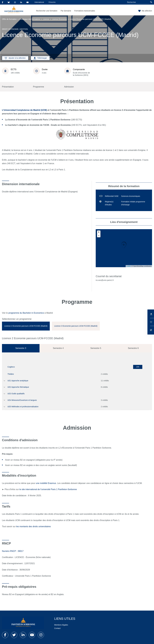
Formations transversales (85, 11)
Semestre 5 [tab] (96, 348)
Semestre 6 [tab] (133, 348)
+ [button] (99, 232)
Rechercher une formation (47, 11)
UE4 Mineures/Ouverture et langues (22, 400)
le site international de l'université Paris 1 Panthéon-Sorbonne (48, 489)
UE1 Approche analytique (18, 381)
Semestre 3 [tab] (21, 348)
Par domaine (66, 11)
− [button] (99, 236)
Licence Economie (59, 19)
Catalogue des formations (30, 19)
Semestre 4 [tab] (58, 348)
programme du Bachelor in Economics (26, 313)
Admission (69, 87)
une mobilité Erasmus (46, 483)
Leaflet (128, 266)
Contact (57, 628)
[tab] (26, 326)
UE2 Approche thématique (18, 387)
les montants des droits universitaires (34, 526)
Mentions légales (61, 625)
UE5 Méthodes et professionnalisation (23, 407)
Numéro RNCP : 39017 (13, 551)
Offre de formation (9, 19)
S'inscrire (52, 2)
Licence (46, 19)
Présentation (8, 87)
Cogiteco (11, 367)
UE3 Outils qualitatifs (16, 394)
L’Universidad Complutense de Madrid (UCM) (24, 110)
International (39, 2)
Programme (39, 87)
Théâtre (11, 374)
